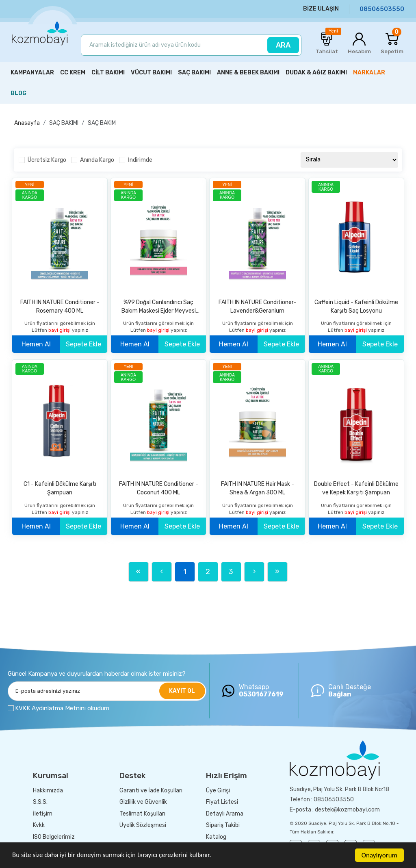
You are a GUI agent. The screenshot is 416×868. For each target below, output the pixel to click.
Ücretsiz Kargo (47, 160)
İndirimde (140, 160)
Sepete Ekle (83, 344)
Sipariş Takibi (223, 825)
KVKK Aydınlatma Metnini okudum (62, 708)
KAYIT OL (182, 691)
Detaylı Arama (225, 814)
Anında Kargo (97, 160)
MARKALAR (369, 73)
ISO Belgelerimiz (54, 837)
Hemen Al (36, 344)
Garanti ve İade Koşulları (151, 791)
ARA (283, 45)
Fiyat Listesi (222, 802)
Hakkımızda (48, 791)
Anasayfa (27, 123)
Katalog (216, 837)
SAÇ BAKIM (102, 123)
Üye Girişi (218, 791)
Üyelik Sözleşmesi (143, 825)
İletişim (43, 814)
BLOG (18, 93)
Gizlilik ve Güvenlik (143, 802)
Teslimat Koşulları (142, 814)
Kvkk (39, 825)
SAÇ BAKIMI (64, 123)
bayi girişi (60, 330)
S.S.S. (40, 802)
